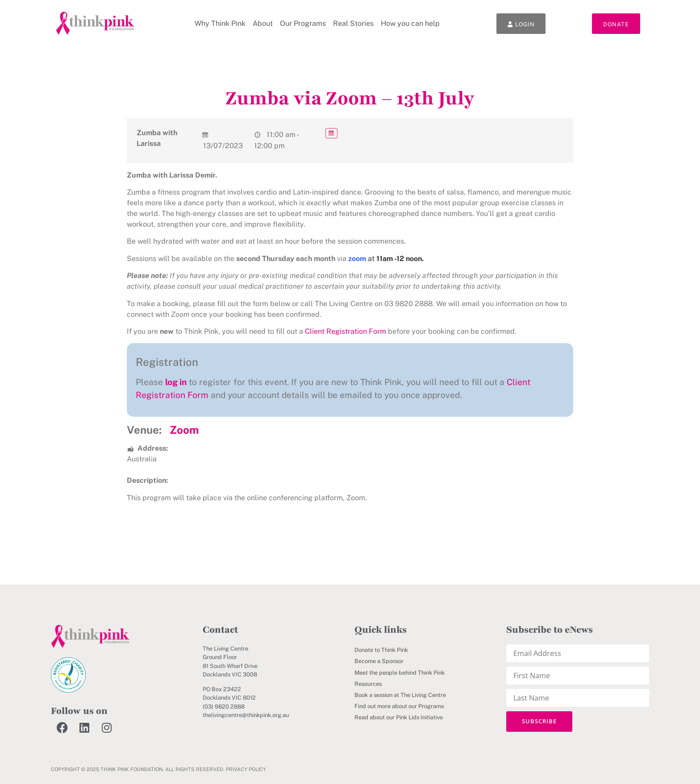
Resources (368, 684)
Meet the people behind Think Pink (400, 673)
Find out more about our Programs (399, 706)
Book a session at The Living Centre (400, 695)
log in (176, 382)
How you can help (410, 23)
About (263, 23)
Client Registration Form (346, 331)
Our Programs (303, 23)
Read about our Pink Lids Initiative (399, 717)
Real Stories (353, 23)
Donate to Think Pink (381, 650)
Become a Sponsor (379, 661)
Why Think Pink (220, 23)
